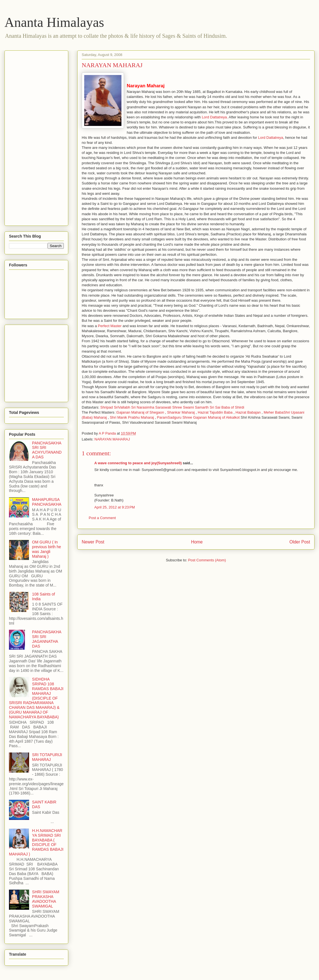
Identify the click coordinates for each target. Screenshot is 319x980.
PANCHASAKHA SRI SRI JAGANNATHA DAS (47, 639)
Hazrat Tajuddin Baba (215, 412)
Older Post (300, 542)
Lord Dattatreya (271, 138)
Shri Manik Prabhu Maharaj (132, 417)
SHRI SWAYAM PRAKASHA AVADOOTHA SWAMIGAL (46, 899)
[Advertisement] (31, 137)
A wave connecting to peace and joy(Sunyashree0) (138, 463)
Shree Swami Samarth (190, 407)
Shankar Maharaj (181, 412)
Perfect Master (110, 326)
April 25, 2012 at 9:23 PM (115, 507)
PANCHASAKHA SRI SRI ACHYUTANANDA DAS (47, 450)
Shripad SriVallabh (115, 407)
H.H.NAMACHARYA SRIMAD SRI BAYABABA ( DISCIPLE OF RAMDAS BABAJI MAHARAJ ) (36, 842)
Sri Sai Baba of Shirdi (227, 407)
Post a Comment (102, 518)
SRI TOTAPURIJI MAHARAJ (47, 757)
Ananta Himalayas (54, 22)
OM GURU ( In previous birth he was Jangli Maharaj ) (47, 549)
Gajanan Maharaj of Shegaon (140, 412)
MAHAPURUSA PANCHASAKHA (47, 502)
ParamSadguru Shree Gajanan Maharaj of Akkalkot (198, 417)
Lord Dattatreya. (215, 117)
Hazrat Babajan (248, 412)
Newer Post (93, 542)
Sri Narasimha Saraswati (152, 407)
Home (197, 542)
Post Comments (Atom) (207, 560)
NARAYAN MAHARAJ (112, 439)
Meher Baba (274, 412)
